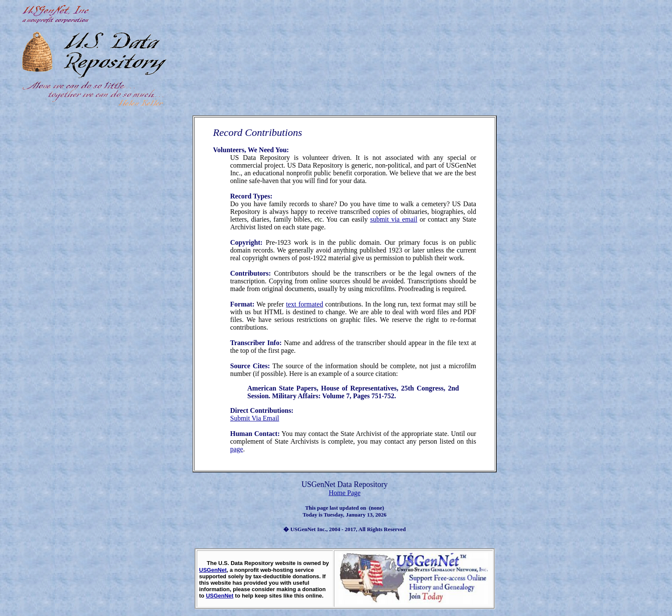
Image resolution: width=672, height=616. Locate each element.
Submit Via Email (255, 418)
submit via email (394, 219)
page (237, 449)
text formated (304, 304)
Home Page (345, 493)
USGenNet (213, 570)
